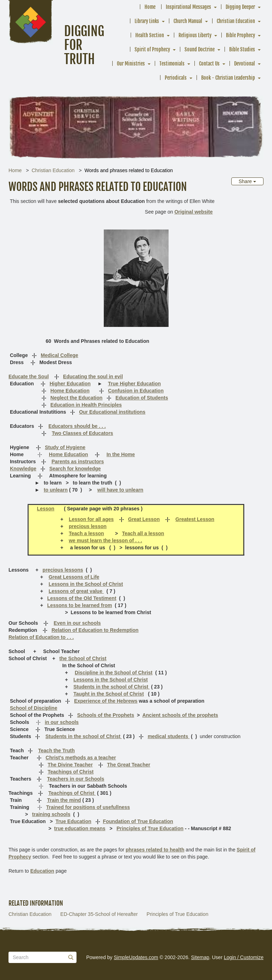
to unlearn (56, 490)
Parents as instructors (78, 461)
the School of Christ (83, 658)
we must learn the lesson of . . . (105, 540)
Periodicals (176, 78)
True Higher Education (134, 384)
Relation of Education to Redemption (95, 630)
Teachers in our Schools (76, 779)
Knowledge (23, 469)
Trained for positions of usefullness (88, 807)
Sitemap (200, 957)
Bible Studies (242, 49)
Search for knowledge (75, 469)
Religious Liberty (195, 35)
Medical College (59, 355)
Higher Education (70, 384)
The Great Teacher (129, 765)
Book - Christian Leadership (228, 78)
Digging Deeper (240, 7)
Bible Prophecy (240, 35)
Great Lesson (144, 519)
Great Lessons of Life (74, 577)
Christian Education (236, 21)
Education (42, 871)
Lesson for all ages (91, 519)
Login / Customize (244, 957)
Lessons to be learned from (80, 605)
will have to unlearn (120, 490)
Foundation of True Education (138, 821)
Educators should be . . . (77, 426)
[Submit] (71, 957)
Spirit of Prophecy (152, 49)
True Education (73, 821)
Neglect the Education (76, 398)
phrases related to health (155, 850)
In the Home (121, 454)
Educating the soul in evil (93, 376)
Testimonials (172, 64)
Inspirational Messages (188, 7)
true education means (80, 828)
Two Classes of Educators (82, 433)
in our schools (62, 722)
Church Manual (188, 21)
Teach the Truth (56, 750)
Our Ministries (131, 64)
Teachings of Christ (70, 772)
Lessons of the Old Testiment (82, 598)
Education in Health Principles (86, 405)
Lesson (46, 509)
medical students (169, 736)
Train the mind (64, 800)
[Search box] (42, 957)
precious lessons (63, 570)
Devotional (245, 64)
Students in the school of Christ (111, 687)
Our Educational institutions (112, 412)
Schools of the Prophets (106, 715)
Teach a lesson (86, 533)
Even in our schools (77, 623)
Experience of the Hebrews (106, 701)
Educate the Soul (29, 376)
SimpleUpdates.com (136, 957)
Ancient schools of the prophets (180, 715)
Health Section (150, 35)
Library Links (147, 21)
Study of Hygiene (65, 447)
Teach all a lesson (143, 533)
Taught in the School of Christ (109, 694)
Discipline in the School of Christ (114, 673)
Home (150, 7)
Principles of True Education (150, 828)
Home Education (70, 391)
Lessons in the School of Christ (86, 584)
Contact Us (209, 64)
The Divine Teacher (70, 765)
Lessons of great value (76, 591)
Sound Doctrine (200, 49)
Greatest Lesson (195, 519)
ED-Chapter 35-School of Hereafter (99, 914)
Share (247, 181)
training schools (51, 814)
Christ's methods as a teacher (81, 758)
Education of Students (142, 398)
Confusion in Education (136, 391)
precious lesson (88, 526)
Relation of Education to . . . (41, 637)
